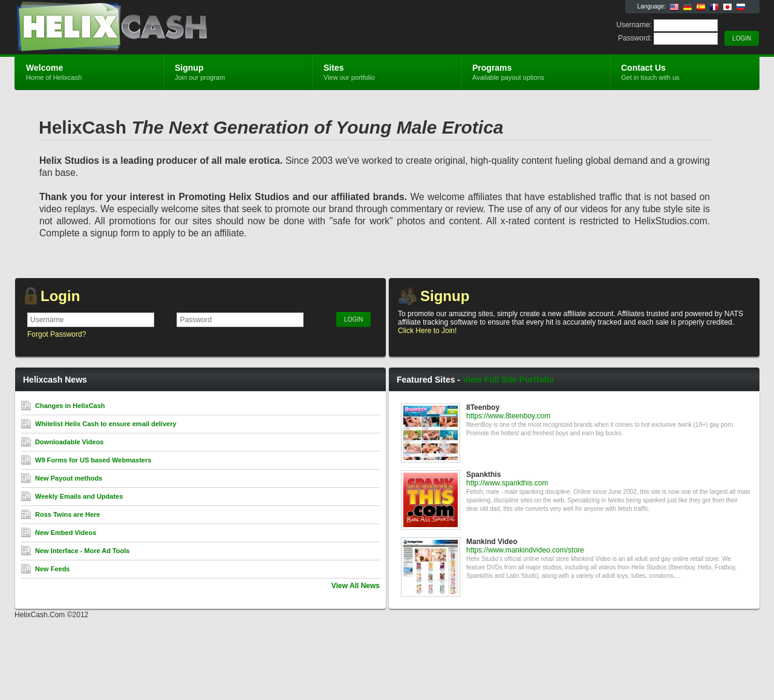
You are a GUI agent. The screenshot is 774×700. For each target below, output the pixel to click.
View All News (356, 586)
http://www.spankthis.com (507, 483)
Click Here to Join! (427, 331)
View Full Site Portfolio (508, 380)
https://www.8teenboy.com (508, 416)
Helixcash (159, 28)
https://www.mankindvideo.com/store (525, 550)
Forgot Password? (57, 334)
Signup (445, 296)
